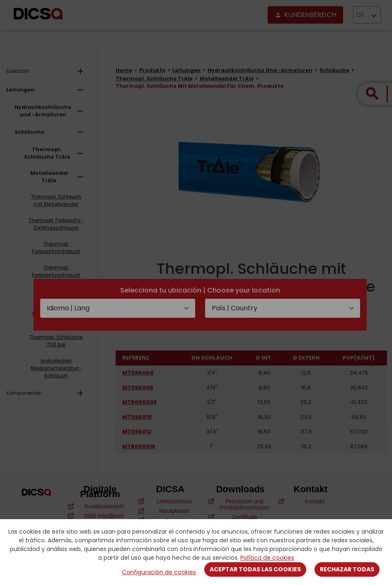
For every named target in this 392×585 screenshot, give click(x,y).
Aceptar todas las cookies (255, 569)
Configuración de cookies (159, 572)
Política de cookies (267, 558)
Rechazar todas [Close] (347, 569)
